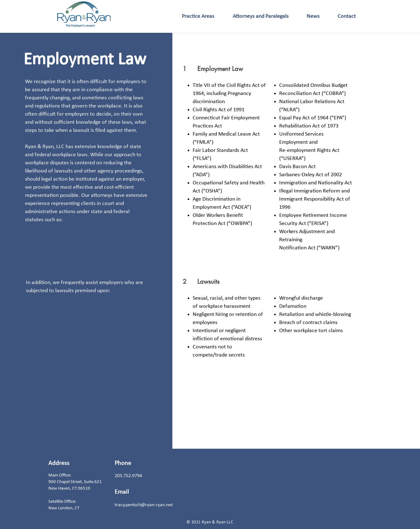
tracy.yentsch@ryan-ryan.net (144, 505)
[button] (198, 16)
